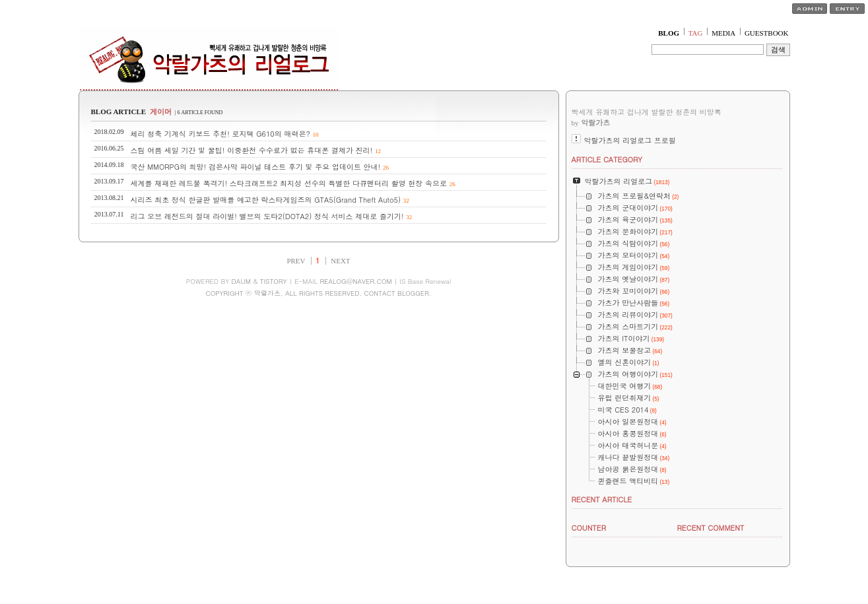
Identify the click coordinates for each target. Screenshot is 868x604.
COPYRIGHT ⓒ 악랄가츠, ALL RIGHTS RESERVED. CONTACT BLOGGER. (318, 293)
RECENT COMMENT (711, 528)
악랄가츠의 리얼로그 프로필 (630, 140)
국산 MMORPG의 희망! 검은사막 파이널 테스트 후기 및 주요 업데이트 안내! (256, 167)
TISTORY (274, 281)
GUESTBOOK (767, 33)
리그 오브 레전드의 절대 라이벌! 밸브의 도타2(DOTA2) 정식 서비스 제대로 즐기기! (267, 216)
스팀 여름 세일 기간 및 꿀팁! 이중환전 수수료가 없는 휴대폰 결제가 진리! (252, 150)
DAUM (241, 281)
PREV (296, 261)
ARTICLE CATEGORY (607, 159)
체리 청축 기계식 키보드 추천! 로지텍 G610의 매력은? (220, 134)
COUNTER (589, 528)
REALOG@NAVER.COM (355, 281)
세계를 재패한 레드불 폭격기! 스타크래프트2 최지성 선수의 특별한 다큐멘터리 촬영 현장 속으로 (289, 183)
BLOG (669, 33)
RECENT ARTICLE (602, 499)
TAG (696, 33)
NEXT (340, 261)
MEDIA (723, 33)
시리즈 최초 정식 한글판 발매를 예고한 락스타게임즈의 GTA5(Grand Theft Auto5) (266, 200)
